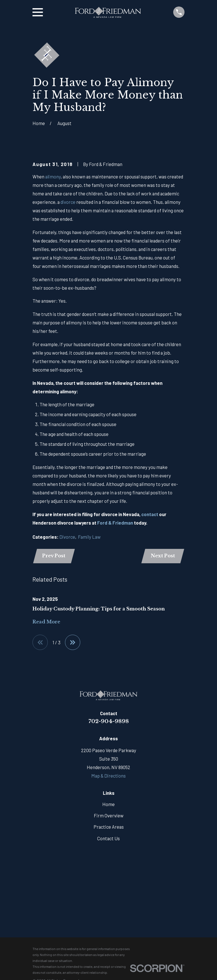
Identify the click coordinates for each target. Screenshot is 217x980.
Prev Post (54, 556)
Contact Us (108, 838)
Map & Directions (108, 776)
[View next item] (73, 642)
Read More (46, 622)
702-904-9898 (109, 721)
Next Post (163, 556)
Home (108, 804)
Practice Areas (109, 827)
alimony (53, 176)
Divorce (67, 537)
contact (150, 514)
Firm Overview (109, 815)
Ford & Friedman (115, 523)
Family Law (89, 537)
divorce (68, 202)
